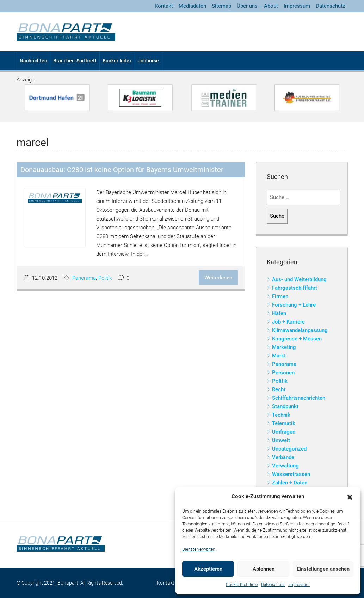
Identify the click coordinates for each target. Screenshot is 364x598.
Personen (283, 373)
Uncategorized (289, 449)
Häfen (279, 313)
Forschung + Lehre (294, 305)
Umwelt (281, 440)
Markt (279, 356)
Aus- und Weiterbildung (299, 279)
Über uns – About (257, 6)
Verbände (283, 457)
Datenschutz (273, 585)
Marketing (284, 347)
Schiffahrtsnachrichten (299, 398)
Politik (105, 278)
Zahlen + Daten (290, 483)
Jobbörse (148, 61)
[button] (350, 497)
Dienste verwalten (199, 549)
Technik (281, 415)
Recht (279, 389)
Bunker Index (117, 61)
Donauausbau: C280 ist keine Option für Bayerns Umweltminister (122, 170)
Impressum (299, 585)
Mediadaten (192, 6)
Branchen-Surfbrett (75, 61)
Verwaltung (285, 466)
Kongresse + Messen (297, 339)
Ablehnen (264, 569)
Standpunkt (285, 406)
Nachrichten (33, 61)
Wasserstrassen (291, 474)
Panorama (84, 278)
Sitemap (221, 6)
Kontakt (164, 6)
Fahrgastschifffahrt (295, 288)
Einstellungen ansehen (323, 569)
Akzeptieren (208, 569)
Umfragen (284, 432)
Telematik (284, 423)
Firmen (280, 296)
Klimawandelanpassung (300, 330)
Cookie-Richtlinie (242, 585)
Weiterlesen (218, 278)
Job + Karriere (288, 322)
